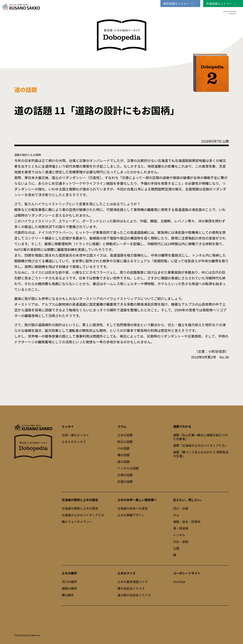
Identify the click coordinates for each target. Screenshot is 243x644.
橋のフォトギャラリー (77, 522)
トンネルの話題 (128, 468)
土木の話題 (125, 435)
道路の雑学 (69, 588)
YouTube (179, 582)
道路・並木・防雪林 (187, 522)
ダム (176, 515)
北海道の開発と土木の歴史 (80, 508)
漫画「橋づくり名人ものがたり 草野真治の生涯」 (201, 454)
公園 (176, 548)
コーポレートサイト (187, 573)
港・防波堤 (181, 528)
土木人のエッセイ (74, 442)
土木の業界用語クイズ (133, 582)
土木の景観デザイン (131, 515)
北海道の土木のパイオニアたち (83, 515)
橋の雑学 (68, 595)
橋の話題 (123, 455)
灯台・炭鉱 (181, 542)
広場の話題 (125, 475)
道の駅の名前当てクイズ (134, 595)
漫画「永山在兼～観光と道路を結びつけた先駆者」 (200, 437)
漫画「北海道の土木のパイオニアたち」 (200, 445)
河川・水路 (181, 508)
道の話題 (123, 462)
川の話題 (123, 448)
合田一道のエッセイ (75, 435)
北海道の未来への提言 (133, 508)
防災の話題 (125, 442)
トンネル (179, 535)
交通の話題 (125, 481)
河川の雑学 (69, 582)
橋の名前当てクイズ (131, 588)
